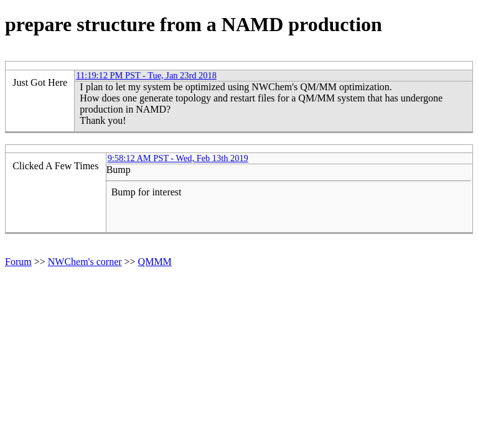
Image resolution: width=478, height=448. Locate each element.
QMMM (155, 262)
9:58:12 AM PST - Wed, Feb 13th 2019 (178, 158)
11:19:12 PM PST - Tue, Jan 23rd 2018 (146, 75)
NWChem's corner (85, 262)
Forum (18, 262)
